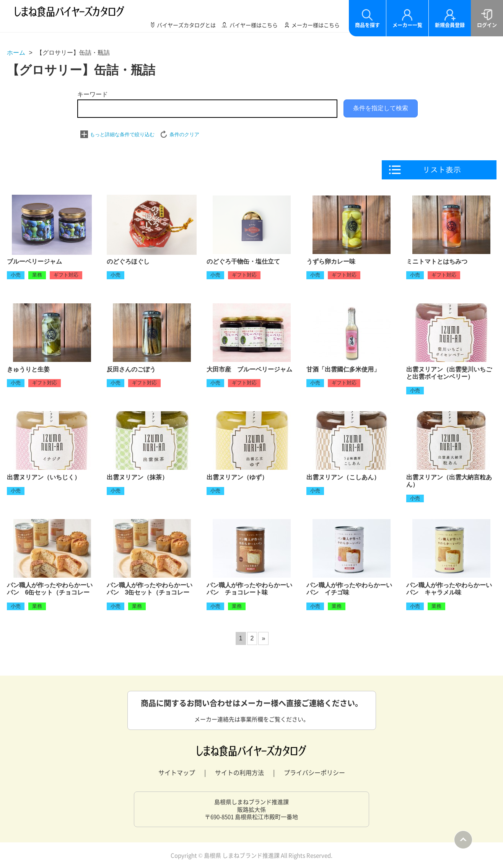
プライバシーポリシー (314, 772)
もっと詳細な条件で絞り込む (122, 134)
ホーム (16, 53)
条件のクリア (184, 134)
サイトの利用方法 (239, 772)
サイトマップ (177, 772)
